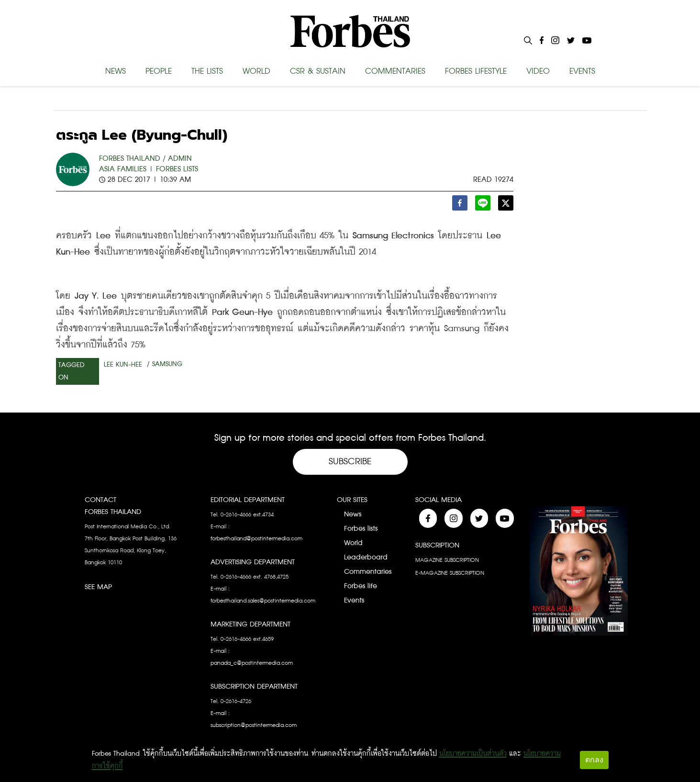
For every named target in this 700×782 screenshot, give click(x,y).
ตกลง (594, 760)
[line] (483, 206)
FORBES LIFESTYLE (476, 71)
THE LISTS (207, 71)
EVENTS (582, 71)
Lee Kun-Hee (123, 365)
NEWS (116, 71)
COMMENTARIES (395, 71)
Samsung (167, 364)
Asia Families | (126, 169)
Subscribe (350, 462)
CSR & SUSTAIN (318, 71)
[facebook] (460, 206)
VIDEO (538, 71)
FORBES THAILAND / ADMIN (145, 159)
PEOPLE (159, 71)
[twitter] (506, 206)
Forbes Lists (177, 169)
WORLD (256, 71)
